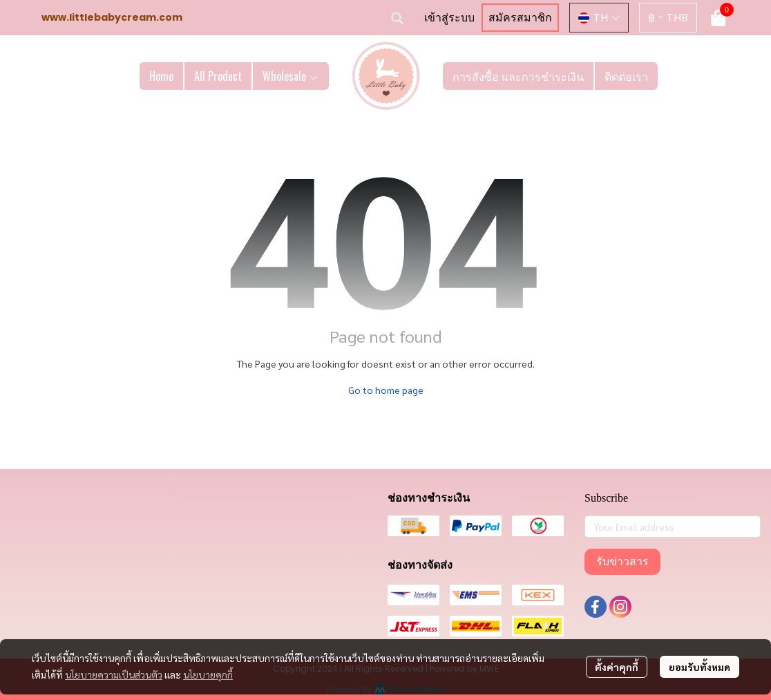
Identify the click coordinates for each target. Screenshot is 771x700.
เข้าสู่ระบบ (449, 18)
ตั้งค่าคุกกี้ (617, 667)
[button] (397, 18)
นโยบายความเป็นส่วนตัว (114, 674)
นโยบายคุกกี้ (208, 674)
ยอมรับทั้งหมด (699, 667)
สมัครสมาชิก (520, 18)
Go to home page (386, 390)
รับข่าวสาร (622, 561)
